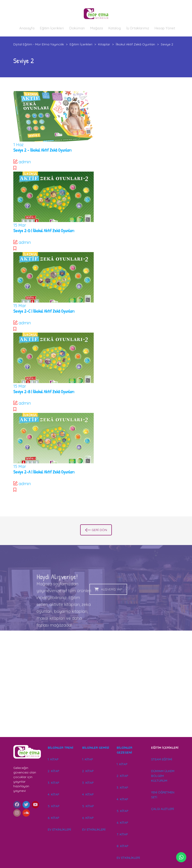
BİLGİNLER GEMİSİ (96, 748)
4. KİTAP (53, 794)
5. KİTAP (54, 806)
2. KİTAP (53, 771)
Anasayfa (27, 28)
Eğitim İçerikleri (52, 28)
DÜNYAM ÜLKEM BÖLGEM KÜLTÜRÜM (163, 776)
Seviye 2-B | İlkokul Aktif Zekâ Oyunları (44, 392)
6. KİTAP (53, 818)
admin (25, 162)
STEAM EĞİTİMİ (162, 759)
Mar (20, 225)
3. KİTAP (53, 783)
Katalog (115, 28)
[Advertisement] (96, 690)
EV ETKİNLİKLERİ (59, 829)
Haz (18, 145)
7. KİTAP (122, 834)
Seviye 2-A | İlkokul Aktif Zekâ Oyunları (44, 472)
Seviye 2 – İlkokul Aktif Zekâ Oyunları (42, 150)
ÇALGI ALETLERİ (162, 809)
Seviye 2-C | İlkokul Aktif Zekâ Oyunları (44, 311)
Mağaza (97, 28)
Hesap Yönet (165, 28)
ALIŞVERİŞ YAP (75, 589)
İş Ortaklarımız (138, 28)
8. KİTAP (122, 846)
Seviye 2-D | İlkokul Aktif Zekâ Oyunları (44, 231)
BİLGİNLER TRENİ (61, 748)
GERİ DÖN (96, 530)
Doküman (77, 28)
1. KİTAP (53, 759)
